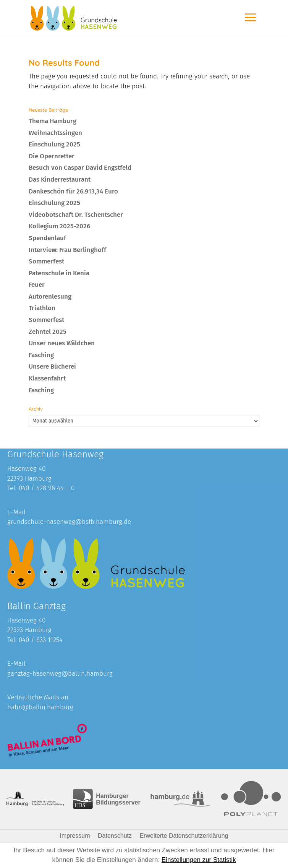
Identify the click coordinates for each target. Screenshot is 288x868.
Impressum (75, 836)
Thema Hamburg (53, 121)
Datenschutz (115, 836)
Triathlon (42, 308)
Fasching (41, 355)
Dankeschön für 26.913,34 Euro (73, 191)
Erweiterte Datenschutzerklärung (184, 836)
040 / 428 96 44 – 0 (47, 488)
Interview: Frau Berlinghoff (67, 250)
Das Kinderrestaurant (60, 180)
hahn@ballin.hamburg (40, 707)
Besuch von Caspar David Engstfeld (80, 168)
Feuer (37, 285)
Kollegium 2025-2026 (59, 226)
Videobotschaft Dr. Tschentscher (76, 215)
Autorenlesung (50, 297)
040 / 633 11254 (41, 640)
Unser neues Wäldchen (62, 343)
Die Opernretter (52, 156)
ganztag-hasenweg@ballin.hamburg (60, 674)
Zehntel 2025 (48, 332)
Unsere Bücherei (52, 367)
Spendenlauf (47, 238)
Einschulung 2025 (54, 144)
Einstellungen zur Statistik (199, 860)
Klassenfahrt (47, 378)
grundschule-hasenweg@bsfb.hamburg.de (69, 522)
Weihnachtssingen (55, 133)
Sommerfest (46, 261)
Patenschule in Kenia (59, 273)
